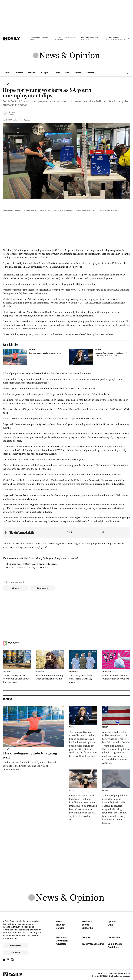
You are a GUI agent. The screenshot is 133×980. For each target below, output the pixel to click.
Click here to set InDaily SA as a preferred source (31, 564)
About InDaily (124, 973)
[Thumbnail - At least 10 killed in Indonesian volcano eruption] (116, 797)
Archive (86, 937)
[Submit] (103, 532)
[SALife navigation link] (41, 39)
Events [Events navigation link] (57, 73)
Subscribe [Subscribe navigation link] (91, 73)
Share (16, 588)
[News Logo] (66, 56)
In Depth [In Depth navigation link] (45, 73)
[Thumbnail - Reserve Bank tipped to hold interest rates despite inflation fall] (99, 357)
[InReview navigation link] (92, 39)
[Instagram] (8, 960)
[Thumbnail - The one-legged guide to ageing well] (34, 357)
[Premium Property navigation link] (118, 39)
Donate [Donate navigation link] (78, 73)
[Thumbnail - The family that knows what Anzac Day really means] (83, 667)
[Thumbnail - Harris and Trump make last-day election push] (116, 735)
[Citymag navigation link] (67, 39)
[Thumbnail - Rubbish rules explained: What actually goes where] (116, 665)
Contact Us (114, 937)
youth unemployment (13, 582)
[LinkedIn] (12, 960)
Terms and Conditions (108, 973)
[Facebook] (4, 960)
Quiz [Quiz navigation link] (67, 73)
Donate (16, 953)
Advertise (61, 944)
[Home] (15, 39)
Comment (43, 588)
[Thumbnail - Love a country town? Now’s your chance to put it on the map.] (17, 667)
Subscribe (16, 946)
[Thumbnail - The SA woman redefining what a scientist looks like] (50, 665)
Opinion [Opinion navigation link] (32, 73)
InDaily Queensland (93, 944)
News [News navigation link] (7, 73)
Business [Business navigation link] (19, 73)
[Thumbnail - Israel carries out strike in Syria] (83, 795)
